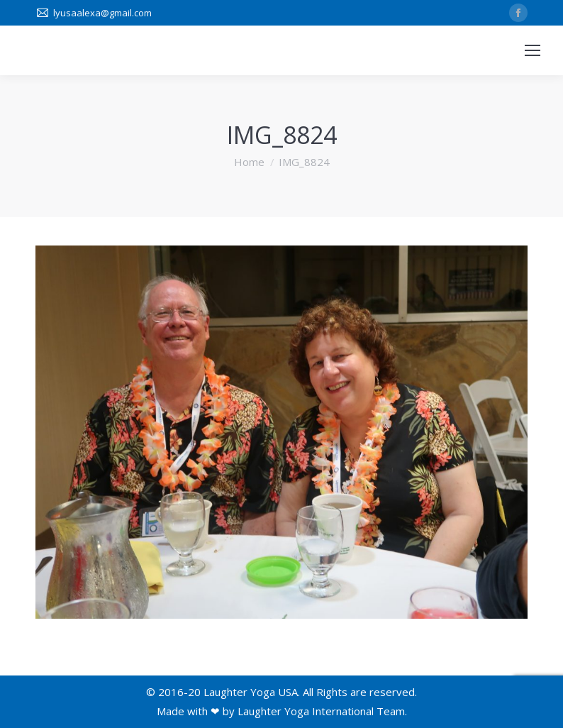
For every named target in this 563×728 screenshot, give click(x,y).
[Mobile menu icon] (533, 50)
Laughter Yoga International (306, 711)
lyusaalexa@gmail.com (102, 13)
